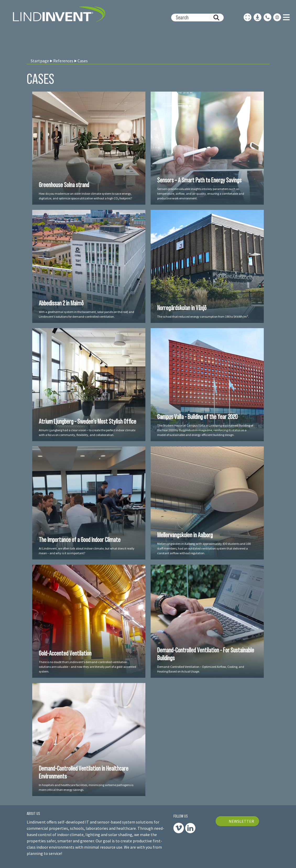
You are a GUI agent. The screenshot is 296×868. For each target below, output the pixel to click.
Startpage (40, 61)
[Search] (195, 18)
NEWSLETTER (241, 821)
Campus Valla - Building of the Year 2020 (197, 417)
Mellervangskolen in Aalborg (185, 535)
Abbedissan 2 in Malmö (61, 303)
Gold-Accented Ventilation (65, 653)
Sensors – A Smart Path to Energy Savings (199, 180)
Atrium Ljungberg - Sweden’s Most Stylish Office (87, 421)
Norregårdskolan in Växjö (182, 308)
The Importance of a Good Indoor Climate (80, 540)
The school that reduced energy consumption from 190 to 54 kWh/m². (203, 317)
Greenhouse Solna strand (64, 185)
